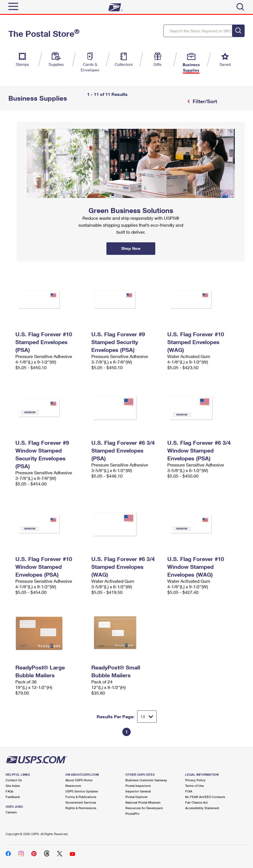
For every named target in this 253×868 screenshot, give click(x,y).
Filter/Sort (204, 101)
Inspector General (138, 791)
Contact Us (14, 780)
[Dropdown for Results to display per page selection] (147, 717)
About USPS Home (79, 780)
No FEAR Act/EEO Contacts (205, 797)
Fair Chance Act (196, 802)
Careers (11, 812)
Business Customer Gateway (146, 780)
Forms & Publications (81, 797)
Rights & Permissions (81, 808)
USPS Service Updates (82, 791)
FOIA (189, 791)
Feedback (13, 797)
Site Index (13, 786)
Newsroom (73, 786)
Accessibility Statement (202, 808)
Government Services (81, 802)
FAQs (9, 791)
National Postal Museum (143, 802)
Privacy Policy (195, 780)
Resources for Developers (144, 808)
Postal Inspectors (138, 786)
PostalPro (133, 813)
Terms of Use (194, 786)
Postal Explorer (137, 797)
